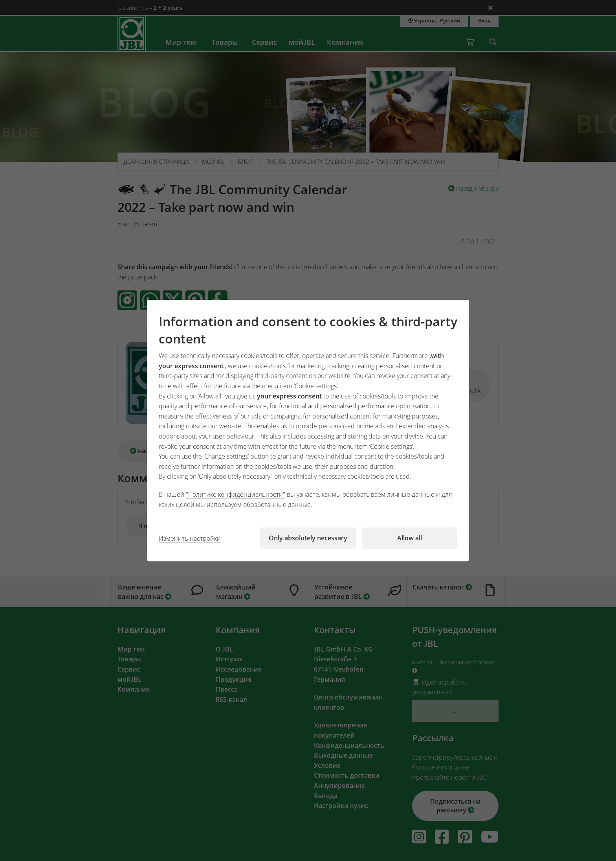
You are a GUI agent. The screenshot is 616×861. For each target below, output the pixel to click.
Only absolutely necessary (308, 538)
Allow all (410, 538)
